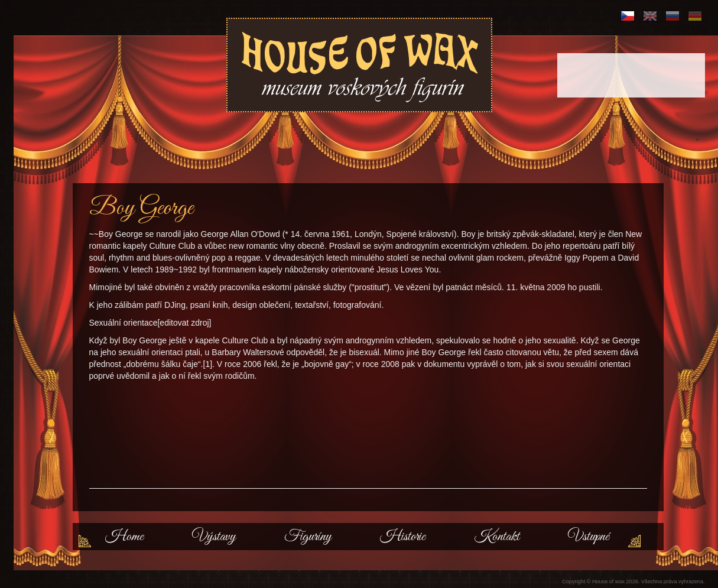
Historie (403, 537)
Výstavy (214, 537)
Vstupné (589, 537)
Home (124, 537)
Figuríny (308, 537)
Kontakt (497, 537)
